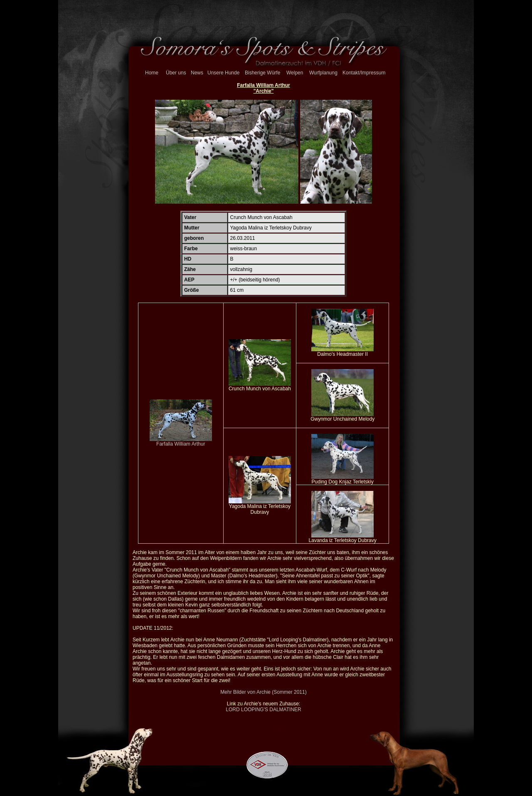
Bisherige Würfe (262, 73)
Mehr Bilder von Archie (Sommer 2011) (263, 692)
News (197, 73)
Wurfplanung (323, 73)
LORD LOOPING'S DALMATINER (263, 710)
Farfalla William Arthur (181, 442)
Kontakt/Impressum (364, 73)
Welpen (295, 73)
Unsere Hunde (223, 73)
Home (152, 73)
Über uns (176, 73)
